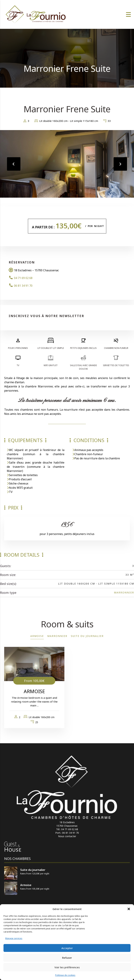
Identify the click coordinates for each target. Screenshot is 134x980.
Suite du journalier (87, 636)
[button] (129, 909)
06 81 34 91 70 (23, 286)
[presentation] (14, 164)
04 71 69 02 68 (23, 278)
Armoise (37, 636)
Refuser (67, 958)
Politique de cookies (65, 975)
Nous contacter (67, 836)
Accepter (67, 948)
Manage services (14, 938)
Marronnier (124, 592)
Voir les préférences (67, 967)
